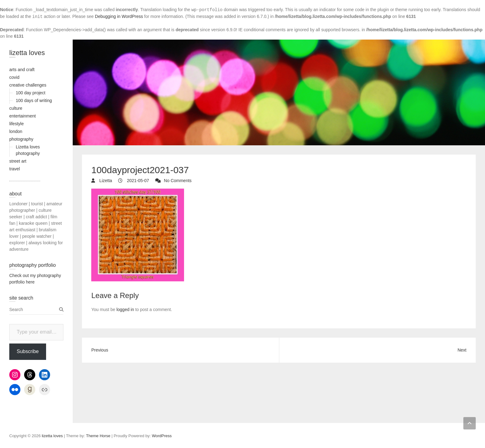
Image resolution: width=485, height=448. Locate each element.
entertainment (23, 116)
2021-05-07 (137, 181)
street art (18, 161)
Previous (100, 350)
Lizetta (105, 181)
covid (14, 77)
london (16, 131)
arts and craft (22, 70)
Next (462, 350)
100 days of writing (34, 100)
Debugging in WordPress (119, 16)
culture (16, 108)
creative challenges (28, 85)
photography (21, 139)
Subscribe (28, 351)
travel (15, 169)
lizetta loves (27, 53)
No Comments (178, 181)
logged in (125, 309)
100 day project (31, 93)
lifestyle (17, 124)
